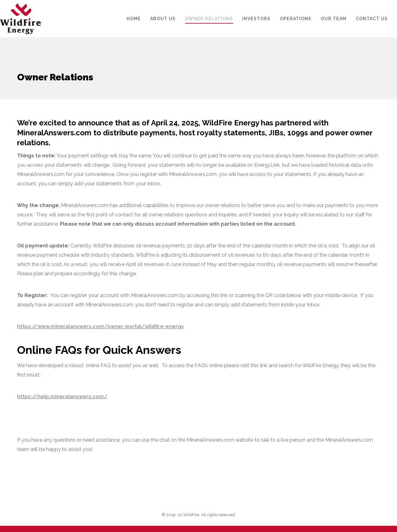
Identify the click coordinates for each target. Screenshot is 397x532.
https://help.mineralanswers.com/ (62, 397)
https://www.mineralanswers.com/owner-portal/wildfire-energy (100, 326)
